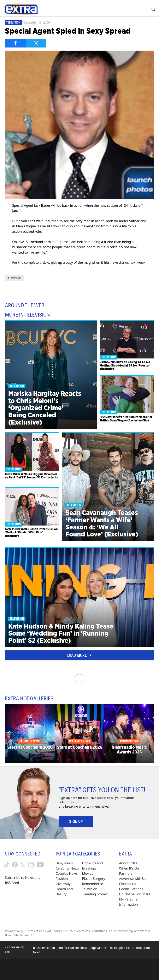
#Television (14, 278)
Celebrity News (67, 868)
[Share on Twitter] (36, 43)
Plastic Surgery (94, 879)
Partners (126, 873)
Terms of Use (35, 931)
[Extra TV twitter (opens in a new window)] (23, 865)
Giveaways (64, 884)
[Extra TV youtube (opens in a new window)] (40, 865)
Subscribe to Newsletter (23, 878)
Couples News (67, 873)
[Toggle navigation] (150, 9)
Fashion (62, 879)
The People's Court (121, 948)
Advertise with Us (132, 879)
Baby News (64, 863)
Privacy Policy (14, 931)
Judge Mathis (98, 948)
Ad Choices (55, 931)
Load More (79, 655)
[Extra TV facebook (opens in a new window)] (15, 865)
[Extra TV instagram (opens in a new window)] (31, 865)
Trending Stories (95, 894)
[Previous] (9, 733)
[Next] (150, 733)
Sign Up (76, 821)
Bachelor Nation (44, 948)
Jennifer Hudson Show (72, 948)
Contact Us (127, 884)
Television (13, 23)
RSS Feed (12, 883)
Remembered (93, 884)
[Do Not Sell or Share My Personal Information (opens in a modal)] (137, 899)
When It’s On (129, 868)
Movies (88, 873)
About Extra (128, 863)
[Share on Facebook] (15, 43)
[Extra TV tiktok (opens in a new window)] (7, 865)
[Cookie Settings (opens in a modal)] (131, 889)
